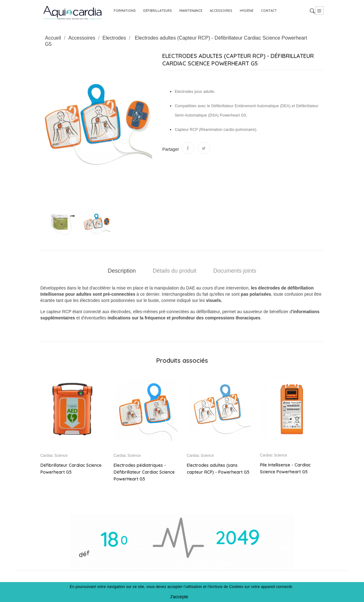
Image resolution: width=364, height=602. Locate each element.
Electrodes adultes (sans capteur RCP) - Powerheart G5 (218, 469)
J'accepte (179, 597)
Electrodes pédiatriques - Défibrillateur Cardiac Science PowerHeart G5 (144, 472)
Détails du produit (174, 271)
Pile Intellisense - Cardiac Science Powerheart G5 (285, 468)
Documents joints (235, 271)
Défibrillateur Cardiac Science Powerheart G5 (71, 469)
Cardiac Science (54, 456)
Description (122, 271)
